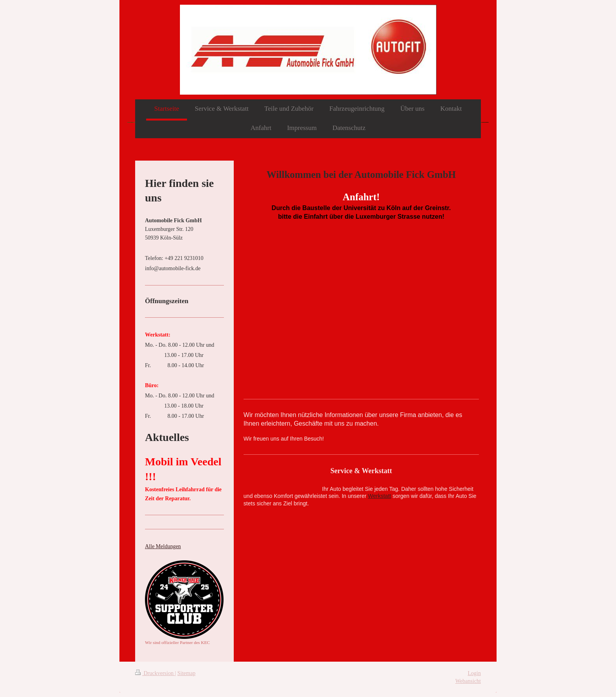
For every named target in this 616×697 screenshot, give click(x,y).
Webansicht (468, 681)
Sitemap (187, 673)
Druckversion (155, 673)
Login (474, 673)
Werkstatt (380, 496)
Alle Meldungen (163, 546)
